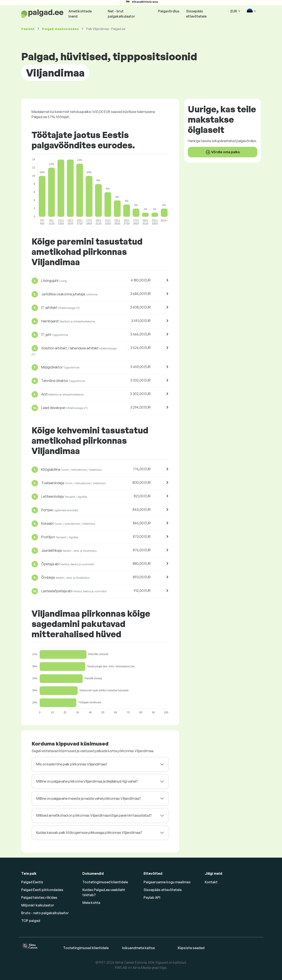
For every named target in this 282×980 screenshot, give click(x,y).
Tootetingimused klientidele (105, 882)
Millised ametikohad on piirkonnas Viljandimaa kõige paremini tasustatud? (94, 815)
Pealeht (28, 29)
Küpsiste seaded (191, 948)
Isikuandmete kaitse (138, 948)
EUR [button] (234, 11)
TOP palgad (31, 921)
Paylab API (152, 897)
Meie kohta (91, 903)
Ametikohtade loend (80, 14)
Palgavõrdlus (169, 11)
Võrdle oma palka (223, 152)
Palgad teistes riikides (39, 897)
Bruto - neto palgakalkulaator (45, 913)
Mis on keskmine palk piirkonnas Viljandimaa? (72, 764)
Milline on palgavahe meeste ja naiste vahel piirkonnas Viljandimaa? (88, 798)
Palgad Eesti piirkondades (42, 890)
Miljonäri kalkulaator (38, 905)
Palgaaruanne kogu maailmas (167, 882)
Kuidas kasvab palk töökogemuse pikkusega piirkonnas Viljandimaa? (89, 833)
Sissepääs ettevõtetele (196, 14)
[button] (251, 11)
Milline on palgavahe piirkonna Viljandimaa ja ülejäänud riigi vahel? (87, 781)
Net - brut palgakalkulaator (121, 14)
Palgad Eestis (32, 882)
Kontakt (211, 882)
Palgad (61, 29)
